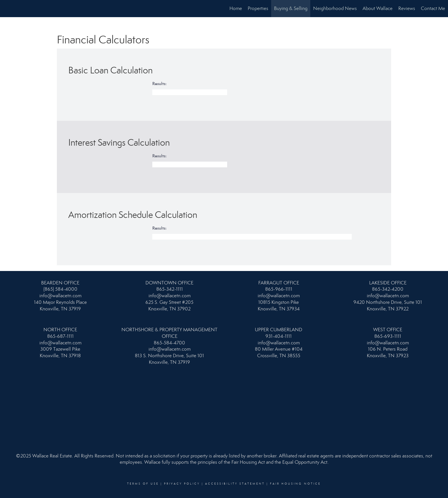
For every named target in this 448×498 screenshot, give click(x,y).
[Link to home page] (7, 9)
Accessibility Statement (235, 484)
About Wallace (378, 8)
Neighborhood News (335, 8)
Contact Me (433, 8)
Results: (159, 84)
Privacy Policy (182, 484)
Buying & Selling (291, 8)
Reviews (407, 8)
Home (236, 8)
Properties (258, 8)
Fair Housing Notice (295, 484)
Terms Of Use (143, 484)
